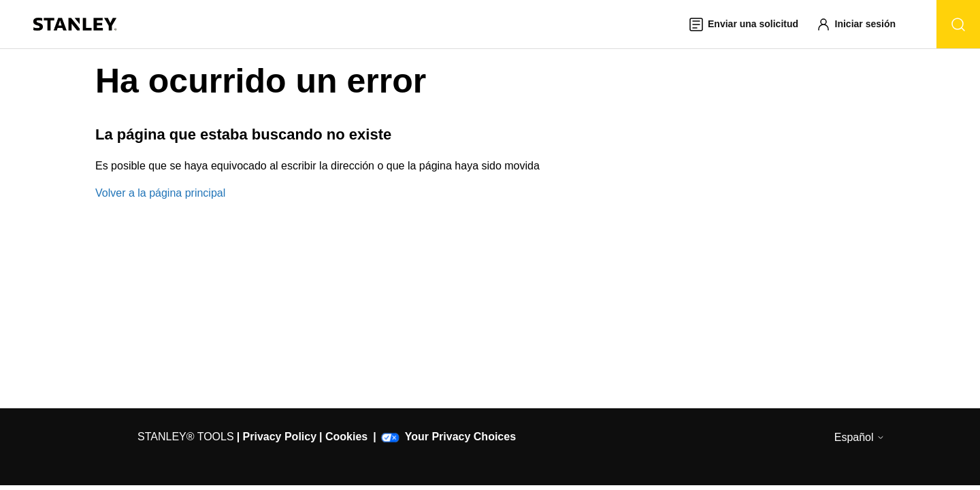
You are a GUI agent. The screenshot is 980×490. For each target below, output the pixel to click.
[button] (862, 24)
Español (860, 437)
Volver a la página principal (160, 193)
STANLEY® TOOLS (186, 437)
